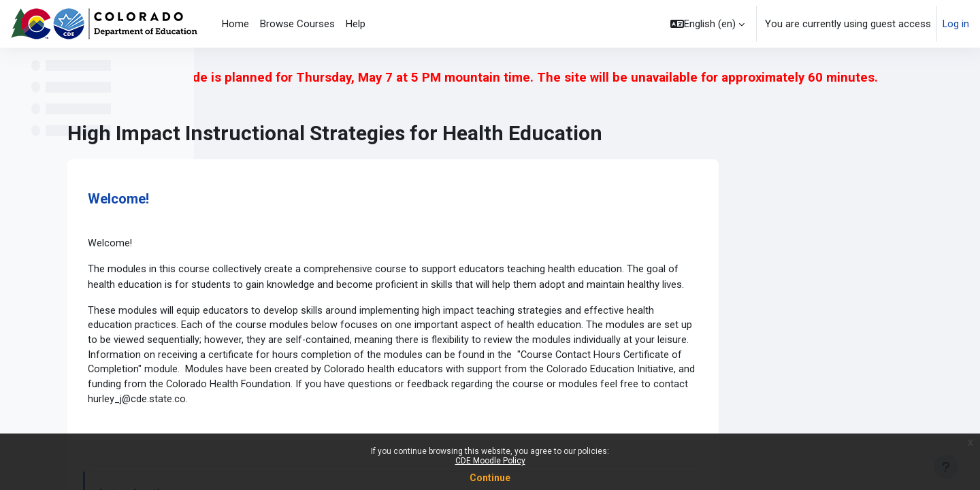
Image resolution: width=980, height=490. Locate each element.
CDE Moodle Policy (490, 461)
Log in (955, 24)
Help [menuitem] (356, 24)
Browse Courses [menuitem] (297, 24)
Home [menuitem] (235, 24)
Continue (490, 478)
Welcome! (322, 197)
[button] (707, 24)
